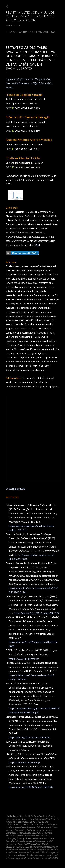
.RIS (37, 245)
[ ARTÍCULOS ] (26, 32)
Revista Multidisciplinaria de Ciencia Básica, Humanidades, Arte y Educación (30, 16)
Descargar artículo (15, 489)
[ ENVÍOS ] (42, 32)
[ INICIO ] (11, 32)
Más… (53, 32)
